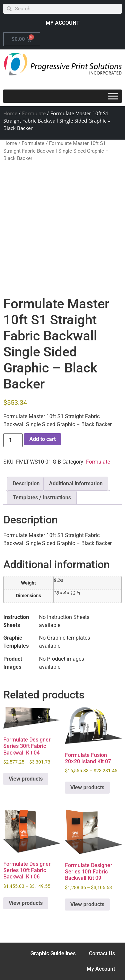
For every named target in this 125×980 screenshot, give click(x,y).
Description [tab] (26, 483)
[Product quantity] (13, 440)
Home (10, 113)
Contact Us (102, 953)
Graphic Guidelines (53, 953)
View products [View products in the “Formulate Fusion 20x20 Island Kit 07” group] (87, 787)
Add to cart (42, 439)
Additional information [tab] (76, 483)
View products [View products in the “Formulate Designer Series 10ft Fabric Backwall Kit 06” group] (26, 903)
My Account (101, 969)
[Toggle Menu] (113, 96)
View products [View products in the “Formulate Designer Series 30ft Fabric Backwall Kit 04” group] (26, 779)
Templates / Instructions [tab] (42, 498)
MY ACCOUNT (63, 23)
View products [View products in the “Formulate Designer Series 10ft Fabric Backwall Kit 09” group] (87, 904)
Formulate (34, 113)
